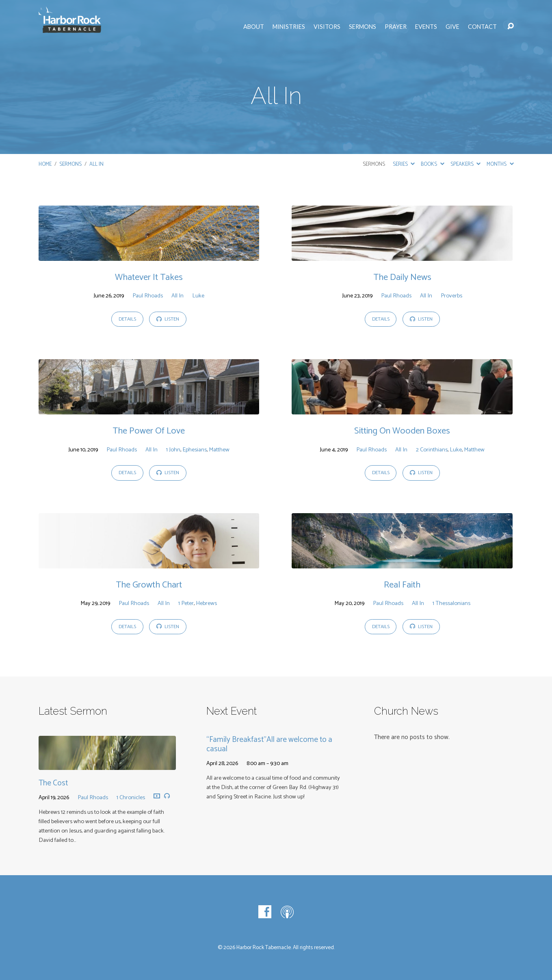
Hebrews (206, 603)
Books (432, 164)
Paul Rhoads (148, 296)
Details (127, 319)
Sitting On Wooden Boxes (402, 431)
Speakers (465, 164)
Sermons (363, 27)
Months (500, 164)
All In (96, 164)
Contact (482, 27)
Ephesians (195, 450)
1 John (173, 450)
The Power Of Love (149, 431)
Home (45, 164)
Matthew (219, 450)
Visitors (327, 27)
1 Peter (186, 603)
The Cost (53, 783)
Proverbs (451, 296)
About (254, 27)
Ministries (289, 27)
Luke (198, 296)
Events (426, 27)
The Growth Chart (149, 585)
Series (404, 164)
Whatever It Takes (149, 277)
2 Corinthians (432, 450)
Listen (168, 319)
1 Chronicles (131, 798)
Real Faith (402, 585)
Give (452, 27)
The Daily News (402, 277)
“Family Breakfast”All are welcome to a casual (269, 744)
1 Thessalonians (451, 603)
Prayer (396, 27)
